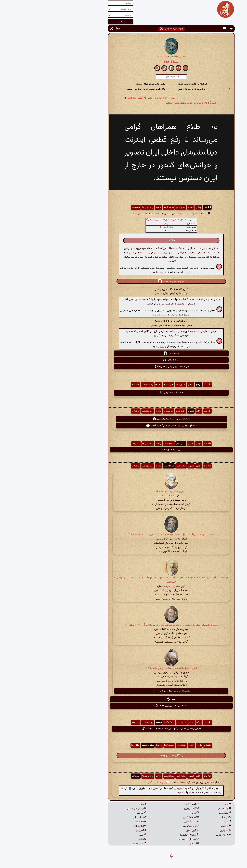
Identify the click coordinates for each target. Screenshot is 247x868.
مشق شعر (133, 207)
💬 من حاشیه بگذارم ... (109, 782)
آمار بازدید (93, 831)
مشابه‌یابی (178, 831)
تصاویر (143, 207)
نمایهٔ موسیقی (176, 822)
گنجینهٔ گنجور (144, 822)
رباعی (118, 224)
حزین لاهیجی (130, 57)
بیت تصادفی (177, 809)
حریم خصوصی (91, 844)
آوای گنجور (145, 831)
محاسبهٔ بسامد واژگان (123, 393)
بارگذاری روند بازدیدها (124, 755)
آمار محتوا (93, 822)
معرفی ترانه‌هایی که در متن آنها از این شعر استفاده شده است (123, 729)
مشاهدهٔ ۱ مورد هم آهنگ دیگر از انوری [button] (124, 691)
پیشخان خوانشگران (141, 835)
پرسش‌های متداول (89, 809)
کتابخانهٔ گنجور (143, 817)
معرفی (94, 804)
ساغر (147, 813)
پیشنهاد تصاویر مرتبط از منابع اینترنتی (124, 419)
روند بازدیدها (100, 207)
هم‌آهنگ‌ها (121, 207)
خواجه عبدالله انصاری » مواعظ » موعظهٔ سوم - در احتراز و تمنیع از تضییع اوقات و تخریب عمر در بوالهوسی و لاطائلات (124, 580)
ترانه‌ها (111, 207)
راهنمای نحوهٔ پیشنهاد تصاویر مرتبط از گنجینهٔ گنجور (123, 426)
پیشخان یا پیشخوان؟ (140, 839)
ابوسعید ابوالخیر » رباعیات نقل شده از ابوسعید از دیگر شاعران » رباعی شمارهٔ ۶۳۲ (124, 535)
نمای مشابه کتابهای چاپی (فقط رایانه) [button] (124, 367)
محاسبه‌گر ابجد (143, 826)
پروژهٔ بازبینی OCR (118, 227)
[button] (184, 28)
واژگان (151, 207)
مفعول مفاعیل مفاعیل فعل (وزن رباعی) (120, 220)
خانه (180, 804)
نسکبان (146, 844)
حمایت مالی (92, 817)
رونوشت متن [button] (124, 353)
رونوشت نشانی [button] (123, 360)
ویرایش (113, 272)
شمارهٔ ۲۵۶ (123, 62)
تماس (95, 839)
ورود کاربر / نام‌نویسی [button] (123, 29)
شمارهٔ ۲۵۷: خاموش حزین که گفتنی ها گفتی (103, 98)
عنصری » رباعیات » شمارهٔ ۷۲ (124, 492)
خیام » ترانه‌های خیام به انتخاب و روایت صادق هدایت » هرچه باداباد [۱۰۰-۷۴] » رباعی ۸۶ (124, 625)
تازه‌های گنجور (176, 835)
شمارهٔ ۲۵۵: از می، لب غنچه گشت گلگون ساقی (144, 103)
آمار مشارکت (92, 826)
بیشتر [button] (123, 699)
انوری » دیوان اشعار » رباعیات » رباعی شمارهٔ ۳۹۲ (124, 668)
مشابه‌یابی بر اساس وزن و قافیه (123, 706)
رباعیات (116, 57)
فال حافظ (178, 817)
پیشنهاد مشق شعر (124, 450)
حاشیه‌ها (88, 207)
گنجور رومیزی (143, 809)
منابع (95, 835)
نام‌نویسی (131, 788)
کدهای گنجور (144, 804)
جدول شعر (177, 813)
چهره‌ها (94, 813)
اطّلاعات (159, 207)
